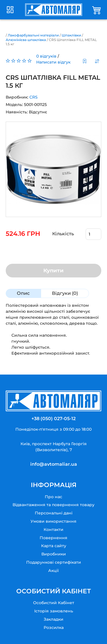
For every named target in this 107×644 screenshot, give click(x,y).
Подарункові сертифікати (54, 562)
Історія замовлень (54, 611)
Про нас (53, 497)
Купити (53, 271)
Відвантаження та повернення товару (53, 505)
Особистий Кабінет (54, 603)
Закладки (53, 619)
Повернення (53, 538)
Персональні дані (54, 513)
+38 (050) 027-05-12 (53, 419)
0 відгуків (46, 56)
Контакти (53, 529)
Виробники (54, 554)
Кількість (63, 234)
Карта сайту (54, 546)
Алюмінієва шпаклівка (26, 40)
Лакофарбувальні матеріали (33, 35)
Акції (53, 571)
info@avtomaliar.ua (54, 464)
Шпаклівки (71, 35)
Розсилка (54, 627)
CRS (34, 97)
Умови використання (53, 521)
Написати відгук (53, 62)
